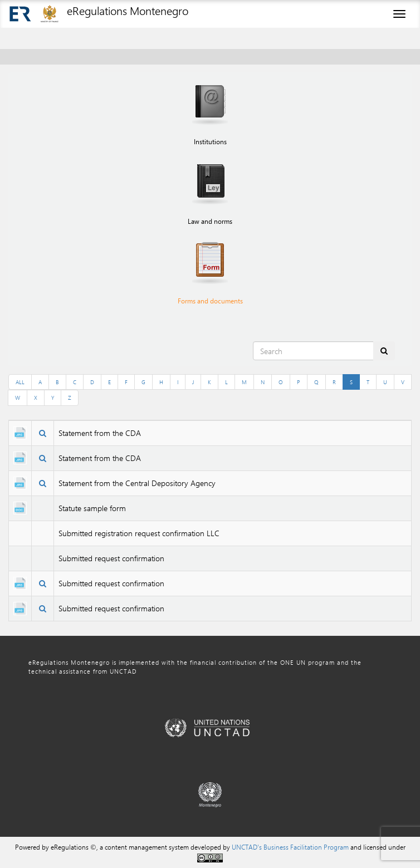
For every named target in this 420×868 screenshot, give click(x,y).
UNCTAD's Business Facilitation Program (290, 847)
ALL (20, 382)
